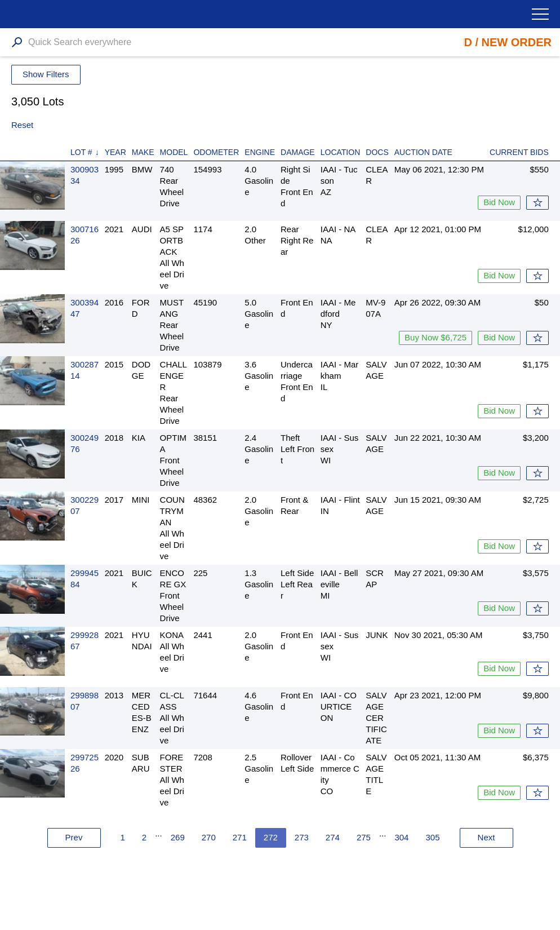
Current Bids (519, 152)
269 (178, 837)
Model (174, 152)
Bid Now (499, 202)
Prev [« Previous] (74, 837)
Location (341, 152)
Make (143, 152)
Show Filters (46, 74)
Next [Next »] (486, 837)
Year (115, 152)
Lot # (81, 152)
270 (209, 837)
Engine (260, 152)
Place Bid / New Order (481, 42)
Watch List (537, 203)
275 (364, 837)
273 (302, 837)
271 (240, 837)
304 (401, 837)
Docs (377, 152)
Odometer (216, 152)
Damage (298, 152)
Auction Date (423, 152)
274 (333, 837)
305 (432, 837)
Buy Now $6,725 (435, 337)
